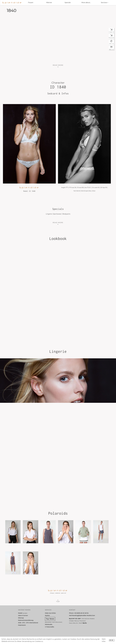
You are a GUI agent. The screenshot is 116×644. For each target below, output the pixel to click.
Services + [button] (105, 3)
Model (20, 613)
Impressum (22, 625)
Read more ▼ (58, 223)
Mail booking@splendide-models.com (82, 615)
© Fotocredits (50, 627)
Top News (50, 619)
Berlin (85, 623)
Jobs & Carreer (23, 615)
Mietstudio (49, 624)
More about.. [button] (86, 3)
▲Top (58, 601)
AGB (20, 623)
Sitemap (21, 618)
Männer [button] (49, 3)
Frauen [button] (31, 3)
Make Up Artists (50, 613)
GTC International (32, 623)
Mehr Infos (104, 640)
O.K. (112, 640)
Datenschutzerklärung (26, 620)
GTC (24, 623)
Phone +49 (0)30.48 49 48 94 (79, 613)
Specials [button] (68, 3)
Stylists (47, 615)
